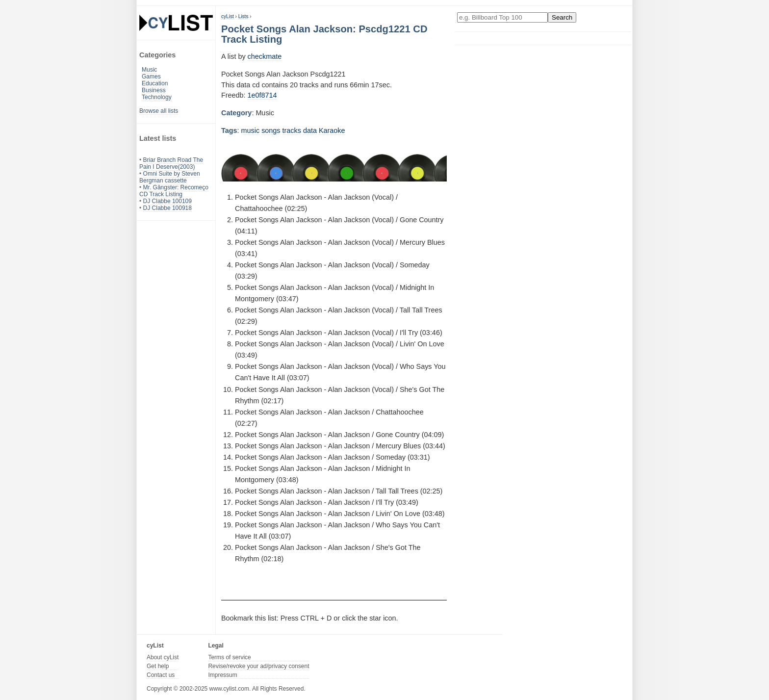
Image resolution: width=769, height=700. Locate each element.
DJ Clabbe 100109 (167, 201)
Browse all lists (159, 111)
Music (149, 70)
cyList (228, 16)
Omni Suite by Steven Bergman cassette (170, 177)
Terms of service (229, 657)
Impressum (222, 675)
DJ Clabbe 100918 (167, 208)
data (310, 130)
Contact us (161, 675)
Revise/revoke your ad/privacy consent (258, 666)
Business (154, 90)
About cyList (163, 657)
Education (155, 83)
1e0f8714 (262, 95)
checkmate (265, 56)
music (251, 130)
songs (271, 130)
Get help (158, 666)
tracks (292, 130)
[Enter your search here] (502, 17)
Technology (157, 97)
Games (151, 77)
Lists (244, 16)
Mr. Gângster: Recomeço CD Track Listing (174, 191)
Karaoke (332, 130)
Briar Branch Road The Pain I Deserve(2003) (171, 163)
